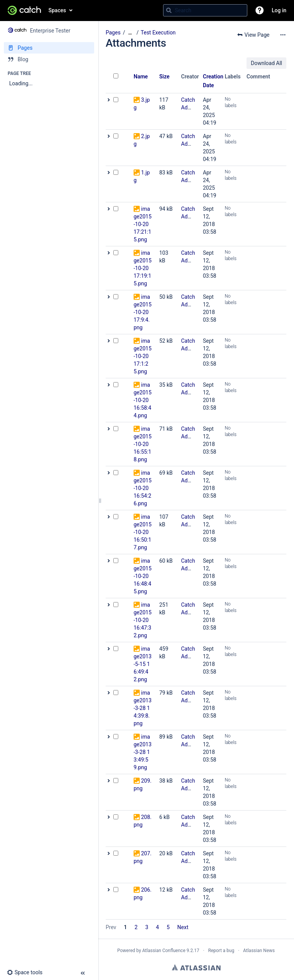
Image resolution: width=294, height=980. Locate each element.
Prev (111, 927)
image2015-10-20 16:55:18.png (143, 444)
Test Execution (158, 33)
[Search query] (205, 10)
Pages (113, 33)
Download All (266, 63)
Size (164, 77)
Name (141, 77)
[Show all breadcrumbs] (130, 33)
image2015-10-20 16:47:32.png (143, 620)
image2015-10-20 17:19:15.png (143, 268)
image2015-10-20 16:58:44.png (143, 400)
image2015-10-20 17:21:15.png (143, 224)
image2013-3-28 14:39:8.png (143, 708)
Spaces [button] (57, 10)
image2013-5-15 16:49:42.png (143, 664)
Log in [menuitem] (279, 10)
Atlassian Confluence (164, 951)
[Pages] (49, 48)
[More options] (283, 35)
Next (183, 927)
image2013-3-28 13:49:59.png (143, 752)
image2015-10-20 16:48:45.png (143, 576)
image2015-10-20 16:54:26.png (143, 488)
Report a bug (221, 951)
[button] (260, 10)
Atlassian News (259, 951)
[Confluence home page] (24, 10)
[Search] (169, 10)
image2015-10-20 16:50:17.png (143, 532)
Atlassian (196, 967)
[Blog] (49, 59)
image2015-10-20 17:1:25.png (143, 356)
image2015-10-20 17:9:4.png (143, 312)
